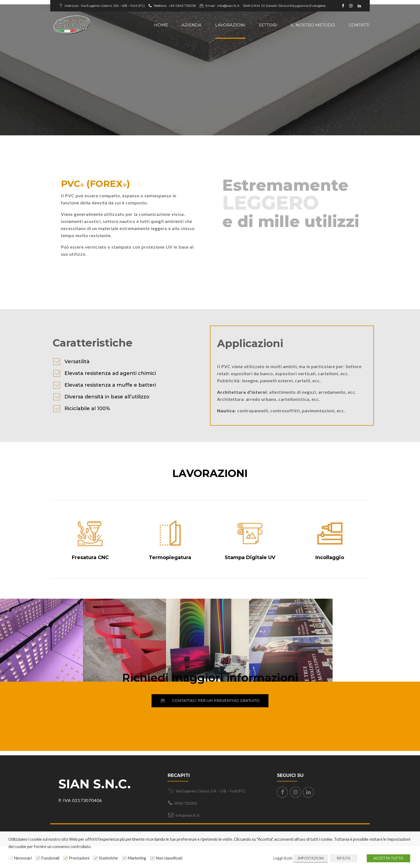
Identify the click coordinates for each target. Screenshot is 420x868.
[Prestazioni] (66, 858)
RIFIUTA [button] (344, 858)
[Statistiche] (96, 858)
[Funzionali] (38, 858)
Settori (268, 25)
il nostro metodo (313, 25)
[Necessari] (11, 858)
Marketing (137, 858)
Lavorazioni (230, 25)
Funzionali (50, 858)
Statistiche (108, 858)
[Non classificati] (152, 858)
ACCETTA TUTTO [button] (388, 858)
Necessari (23, 858)
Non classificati (169, 858)
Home (161, 25)
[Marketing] (124, 858)
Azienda (192, 25)
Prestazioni (79, 858)
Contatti (359, 25)
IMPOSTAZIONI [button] (311, 858)
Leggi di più (283, 858)
